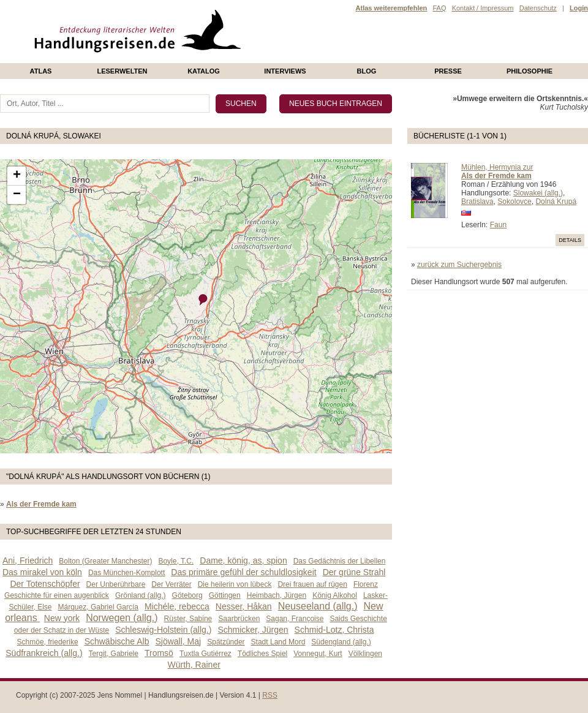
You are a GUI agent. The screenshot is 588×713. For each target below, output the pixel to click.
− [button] (17, 195)
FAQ (439, 8)
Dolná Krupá (556, 202)
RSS (270, 695)
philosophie (530, 71)
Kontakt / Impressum (483, 8)
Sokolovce (514, 202)
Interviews (285, 71)
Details (570, 240)
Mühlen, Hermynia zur (497, 167)
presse (448, 71)
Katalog (204, 71)
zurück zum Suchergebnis (459, 265)
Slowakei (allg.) (538, 193)
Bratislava (477, 202)
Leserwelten (122, 71)
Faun (498, 225)
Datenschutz (538, 8)
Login (579, 8)
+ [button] (17, 176)
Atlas (41, 71)
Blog (367, 71)
